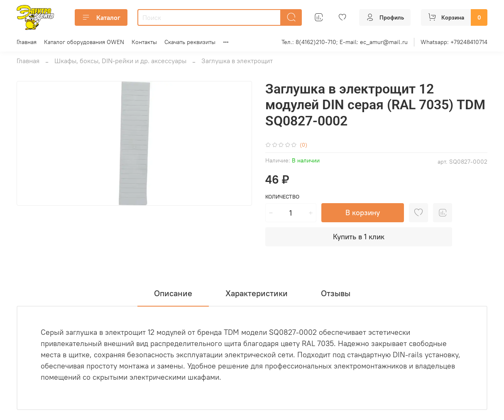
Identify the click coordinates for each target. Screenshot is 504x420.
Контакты (144, 42)
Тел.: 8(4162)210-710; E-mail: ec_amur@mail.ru (345, 42)
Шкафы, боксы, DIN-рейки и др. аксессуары (120, 61)
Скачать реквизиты (190, 42)
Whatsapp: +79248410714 (454, 42)
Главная (27, 42)
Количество (282, 197)
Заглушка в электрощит (237, 61)
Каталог (101, 17)
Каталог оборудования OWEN (84, 42)
